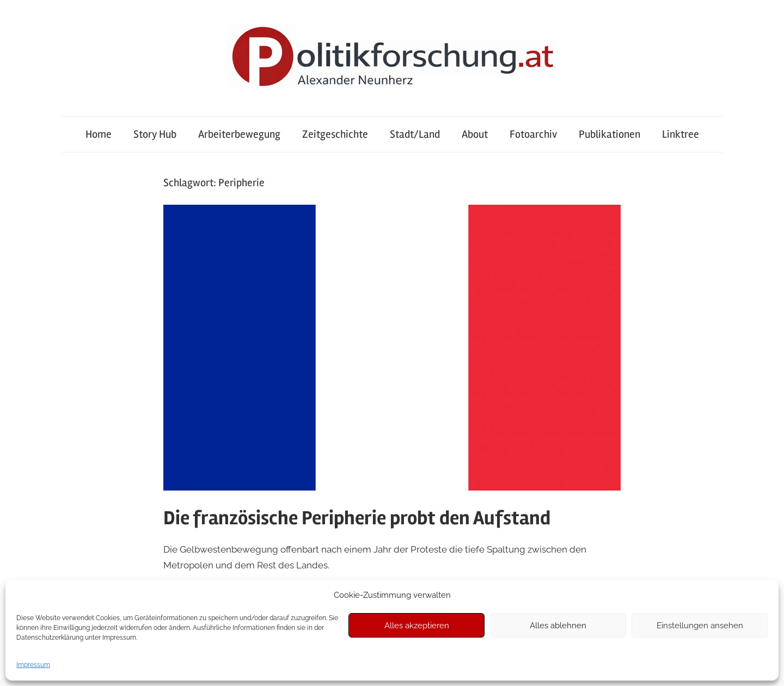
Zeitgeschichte (335, 134)
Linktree (681, 134)
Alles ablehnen (558, 626)
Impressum (33, 665)
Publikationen (610, 134)
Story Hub (155, 134)
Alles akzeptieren (417, 626)
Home (99, 134)
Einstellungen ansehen (700, 626)
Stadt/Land (415, 134)
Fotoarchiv (533, 134)
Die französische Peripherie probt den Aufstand (357, 518)
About (475, 134)
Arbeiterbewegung (239, 134)
